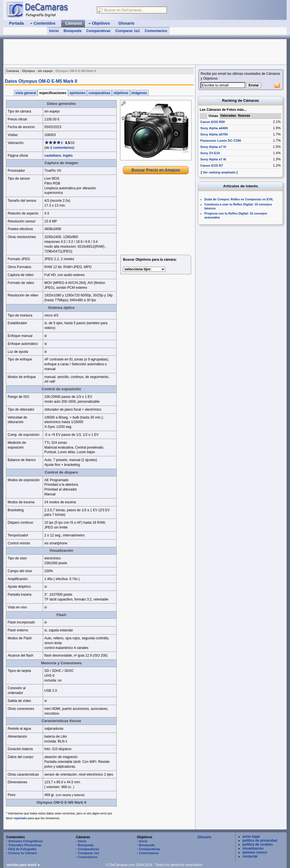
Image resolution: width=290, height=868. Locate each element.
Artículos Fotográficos (25, 841)
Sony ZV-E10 (210, 153)
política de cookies (258, 844)
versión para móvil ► (24, 865)
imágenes (139, 93)
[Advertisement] (106, 52)
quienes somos (255, 852)
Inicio (54, 31)
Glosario (205, 837)
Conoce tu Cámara (23, 853)
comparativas (99, 93)
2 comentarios (62, 148)
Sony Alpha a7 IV (213, 147)
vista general (26, 93)
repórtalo (20, 818)
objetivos (121, 93)
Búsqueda (73, 31)
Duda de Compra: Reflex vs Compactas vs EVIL (239, 199)
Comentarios (156, 31)
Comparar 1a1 (128, 31)
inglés (68, 156)
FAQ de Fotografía (22, 849)
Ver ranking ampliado (219, 172)
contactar (250, 856)
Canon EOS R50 (213, 122)
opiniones (77, 93)
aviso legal (251, 837)
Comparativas (98, 31)
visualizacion (253, 848)
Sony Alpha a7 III (213, 159)
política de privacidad (260, 841)
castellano (53, 156)
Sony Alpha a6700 (214, 134)
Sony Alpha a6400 (214, 128)
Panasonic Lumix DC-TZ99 (221, 141)
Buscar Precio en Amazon (156, 170)
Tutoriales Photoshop (25, 845)
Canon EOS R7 (212, 165)
